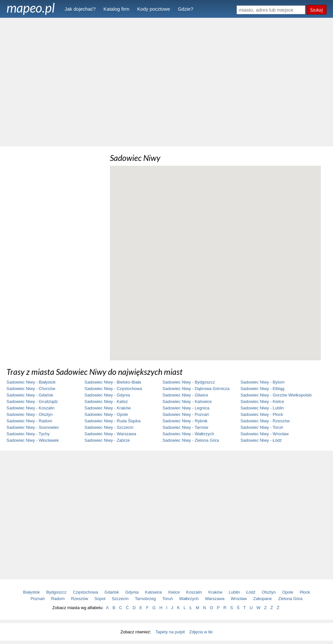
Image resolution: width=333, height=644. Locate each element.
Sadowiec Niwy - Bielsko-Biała (113, 382)
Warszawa (215, 599)
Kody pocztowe (154, 9)
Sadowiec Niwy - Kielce (262, 401)
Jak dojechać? (80, 9)
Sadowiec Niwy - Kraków (107, 408)
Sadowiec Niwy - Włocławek (33, 440)
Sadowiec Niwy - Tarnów (185, 427)
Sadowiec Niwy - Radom (29, 421)
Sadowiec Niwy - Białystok (31, 382)
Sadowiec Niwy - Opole (106, 414)
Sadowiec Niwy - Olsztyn (30, 414)
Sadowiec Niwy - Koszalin (31, 408)
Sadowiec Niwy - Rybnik (185, 421)
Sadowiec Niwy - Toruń (262, 427)
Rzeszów (80, 599)
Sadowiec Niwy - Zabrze (107, 440)
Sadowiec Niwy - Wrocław (265, 434)
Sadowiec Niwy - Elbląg (263, 389)
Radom (58, 599)
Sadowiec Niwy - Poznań (186, 414)
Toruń (168, 599)
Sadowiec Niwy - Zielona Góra (191, 440)
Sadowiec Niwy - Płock (262, 414)
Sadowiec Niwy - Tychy (28, 434)
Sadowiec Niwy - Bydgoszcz (189, 382)
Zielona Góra (290, 599)
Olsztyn (269, 592)
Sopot (100, 599)
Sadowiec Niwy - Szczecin (109, 427)
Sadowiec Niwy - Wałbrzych (188, 434)
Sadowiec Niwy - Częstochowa (113, 389)
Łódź (251, 592)
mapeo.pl (31, 8)
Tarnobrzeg (145, 599)
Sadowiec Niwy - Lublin (262, 408)
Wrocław (239, 599)
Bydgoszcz (56, 592)
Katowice (153, 592)
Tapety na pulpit (170, 632)
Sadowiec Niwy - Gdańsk (30, 395)
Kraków (215, 592)
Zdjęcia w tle (201, 632)
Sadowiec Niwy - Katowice (187, 401)
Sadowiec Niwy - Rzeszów (265, 421)
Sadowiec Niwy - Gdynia (107, 395)
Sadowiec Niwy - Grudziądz (32, 401)
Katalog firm (116, 9)
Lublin (235, 592)
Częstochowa (85, 592)
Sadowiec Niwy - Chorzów (31, 389)
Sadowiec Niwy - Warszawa (110, 434)
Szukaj (317, 10)
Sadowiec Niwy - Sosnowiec (33, 427)
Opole (288, 592)
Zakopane (263, 599)
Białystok (31, 592)
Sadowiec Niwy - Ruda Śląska (112, 421)
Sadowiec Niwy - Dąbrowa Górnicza (196, 389)
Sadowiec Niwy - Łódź (261, 440)
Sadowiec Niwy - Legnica (186, 408)
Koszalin (194, 592)
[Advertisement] (167, 82)
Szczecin (120, 599)
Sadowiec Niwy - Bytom (263, 382)
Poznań (38, 599)
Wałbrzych (189, 599)
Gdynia (132, 592)
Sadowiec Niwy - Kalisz (106, 401)
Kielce (174, 592)
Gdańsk (112, 592)
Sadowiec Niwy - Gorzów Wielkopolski (276, 395)
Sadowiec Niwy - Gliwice (185, 395)
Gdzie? (186, 9)
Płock (305, 592)
